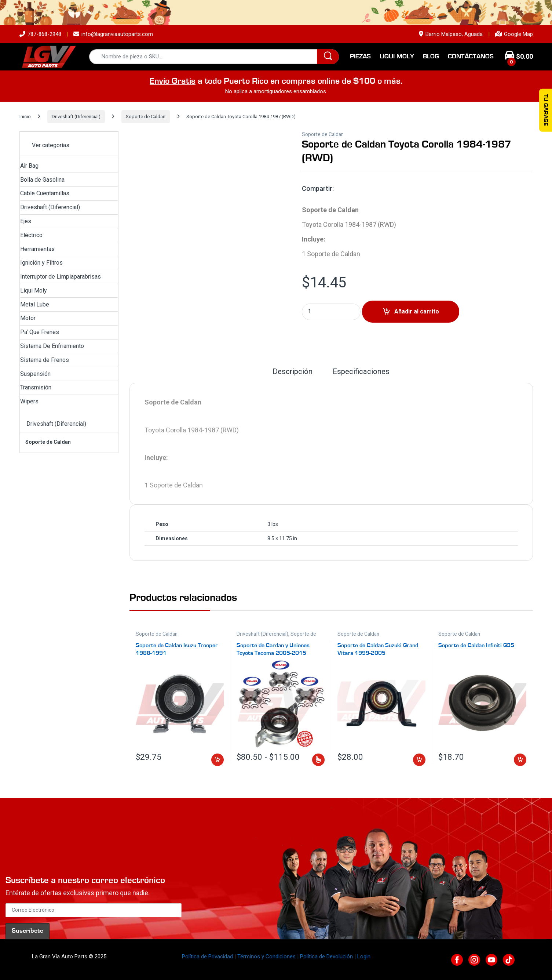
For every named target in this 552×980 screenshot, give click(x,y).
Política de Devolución (326, 957)
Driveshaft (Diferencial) (76, 117)
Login (364, 957)
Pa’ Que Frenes (40, 332)
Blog (431, 57)
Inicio (25, 117)
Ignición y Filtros (41, 263)
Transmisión (36, 387)
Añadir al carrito (417, 311)
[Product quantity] (331, 312)
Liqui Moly (397, 57)
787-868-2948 (40, 34)
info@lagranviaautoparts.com (113, 34)
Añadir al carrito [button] (217, 760)
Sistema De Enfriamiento (52, 346)
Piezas (360, 57)
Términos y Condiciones (266, 957)
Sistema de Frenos (45, 360)
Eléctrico (31, 235)
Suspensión (35, 374)
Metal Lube (35, 304)
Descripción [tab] (293, 372)
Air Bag (29, 166)
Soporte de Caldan (146, 117)
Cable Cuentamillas (45, 193)
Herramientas (37, 249)
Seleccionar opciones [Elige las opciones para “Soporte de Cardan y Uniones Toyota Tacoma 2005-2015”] (319, 760)
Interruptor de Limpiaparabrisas (61, 277)
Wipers (29, 401)
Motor (28, 318)
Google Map (514, 34)
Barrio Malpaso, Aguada (451, 34)
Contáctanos (471, 57)
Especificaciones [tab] (361, 372)
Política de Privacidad (207, 957)
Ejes (26, 221)
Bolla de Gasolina (42, 180)
